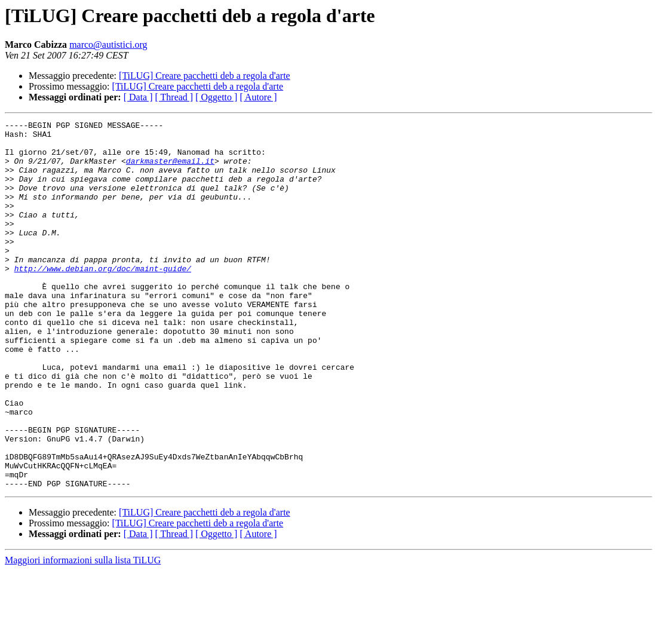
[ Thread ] (174, 97)
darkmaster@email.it (170, 170)
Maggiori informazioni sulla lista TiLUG (83, 634)
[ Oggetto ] (216, 97)
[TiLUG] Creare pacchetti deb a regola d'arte (205, 76)
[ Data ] (138, 97)
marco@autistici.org (108, 45)
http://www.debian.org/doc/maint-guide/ (103, 299)
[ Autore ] (258, 97)
